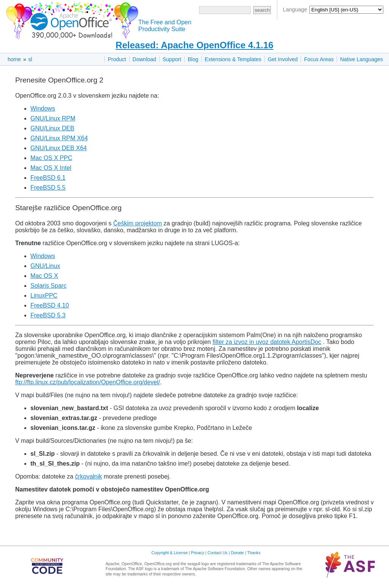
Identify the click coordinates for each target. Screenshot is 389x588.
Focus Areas (319, 59)
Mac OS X (44, 276)
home (14, 59)
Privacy (198, 553)
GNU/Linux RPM (53, 118)
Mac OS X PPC (51, 158)
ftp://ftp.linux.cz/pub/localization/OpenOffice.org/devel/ (88, 382)
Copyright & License (170, 553)
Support (172, 59)
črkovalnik (88, 476)
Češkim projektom (138, 223)
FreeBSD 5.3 (48, 315)
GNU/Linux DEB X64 (59, 148)
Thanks (254, 553)
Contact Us (217, 553)
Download (144, 59)
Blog (193, 59)
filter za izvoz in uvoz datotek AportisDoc (267, 342)
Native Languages (361, 59)
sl (30, 59)
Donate (237, 553)
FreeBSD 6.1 (48, 178)
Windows (43, 109)
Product (117, 59)
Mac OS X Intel (51, 168)
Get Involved (283, 59)
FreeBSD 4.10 (50, 305)
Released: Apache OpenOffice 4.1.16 (194, 45)
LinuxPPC (44, 296)
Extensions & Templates (233, 59)
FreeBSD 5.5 (48, 188)
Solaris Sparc (48, 286)
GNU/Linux (45, 266)
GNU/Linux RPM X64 (59, 138)
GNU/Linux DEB (52, 128)
